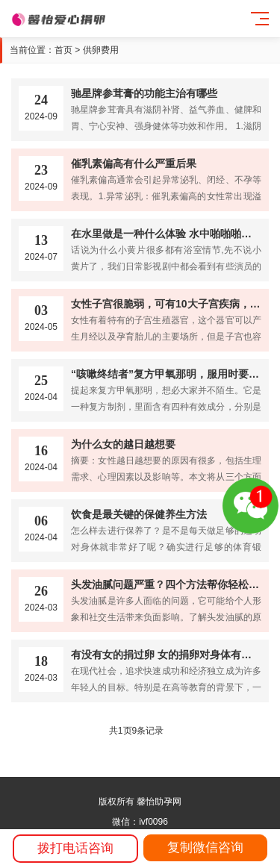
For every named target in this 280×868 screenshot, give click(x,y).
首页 (63, 50)
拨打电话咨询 (75, 848)
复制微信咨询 (205, 847)
